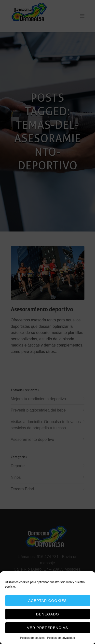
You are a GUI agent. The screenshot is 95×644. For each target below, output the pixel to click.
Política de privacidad (61, 638)
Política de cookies (32, 638)
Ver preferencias (48, 628)
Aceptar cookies (47, 601)
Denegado (48, 614)
